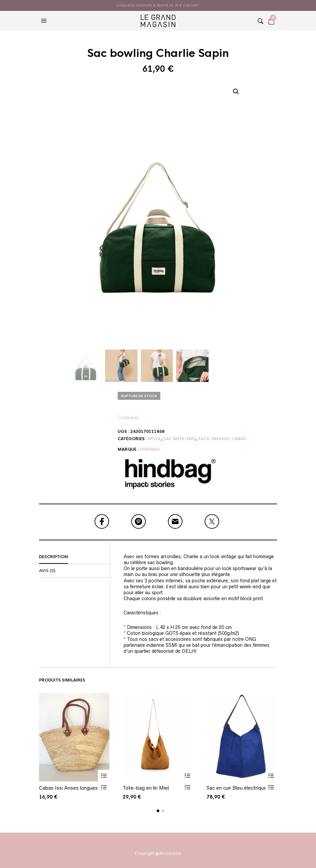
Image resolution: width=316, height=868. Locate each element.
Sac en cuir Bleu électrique (237, 788)
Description (54, 557)
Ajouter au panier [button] (104, 776)
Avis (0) (47, 571)
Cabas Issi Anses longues (68, 788)
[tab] (75, 557)
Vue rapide (104, 787)
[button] (45, 21)
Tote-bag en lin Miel (146, 788)
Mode (155, 439)
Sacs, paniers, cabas (222, 439)
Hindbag (150, 449)
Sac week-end (179, 439)
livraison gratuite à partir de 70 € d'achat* (158, 5)
